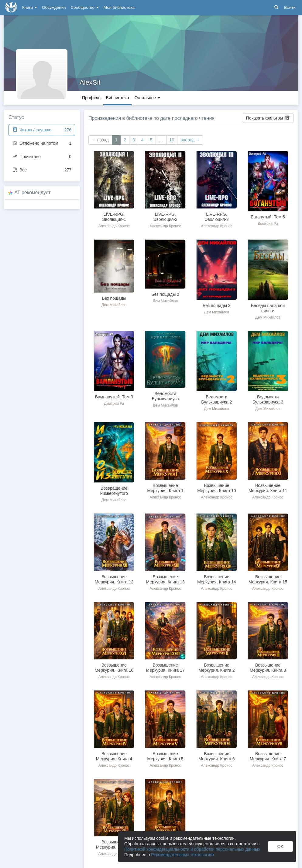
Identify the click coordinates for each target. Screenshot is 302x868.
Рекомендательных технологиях (183, 855)
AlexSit (90, 82)
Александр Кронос (114, 226)
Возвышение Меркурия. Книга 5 (165, 756)
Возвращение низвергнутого (114, 491)
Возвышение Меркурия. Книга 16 (114, 668)
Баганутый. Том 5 (268, 217)
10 (172, 140)
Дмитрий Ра (268, 224)
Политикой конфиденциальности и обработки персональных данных (192, 849)
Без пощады (114, 298)
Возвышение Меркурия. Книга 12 (114, 579)
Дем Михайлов (114, 305)
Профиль (91, 98)
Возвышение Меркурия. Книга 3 (268, 668)
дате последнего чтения (187, 118)
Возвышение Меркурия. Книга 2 (216, 668)
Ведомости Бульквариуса (165, 396)
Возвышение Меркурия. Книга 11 (268, 488)
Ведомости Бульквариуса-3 (268, 399)
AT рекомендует (33, 193)
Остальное (148, 98)
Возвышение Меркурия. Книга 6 (216, 756)
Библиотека (117, 98)
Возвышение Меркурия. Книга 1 (165, 488)
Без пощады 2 (165, 294)
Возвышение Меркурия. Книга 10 (216, 488)
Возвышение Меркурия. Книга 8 (114, 844)
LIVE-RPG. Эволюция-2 (165, 217)
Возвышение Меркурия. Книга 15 (268, 579)
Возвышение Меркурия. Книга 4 (114, 756)
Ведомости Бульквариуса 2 (216, 399)
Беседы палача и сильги (268, 308)
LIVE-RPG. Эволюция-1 (114, 217)
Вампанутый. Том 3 (114, 397)
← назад (100, 140)
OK (280, 846)
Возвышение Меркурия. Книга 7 (268, 756)
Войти (290, 7)
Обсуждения (54, 7)
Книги (30, 7)
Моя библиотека (119, 7)
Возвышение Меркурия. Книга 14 (216, 579)
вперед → (190, 140)
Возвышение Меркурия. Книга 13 (165, 579)
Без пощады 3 (217, 306)
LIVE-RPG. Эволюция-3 (216, 217)
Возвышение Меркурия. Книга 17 (165, 668)
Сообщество (85, 7)
